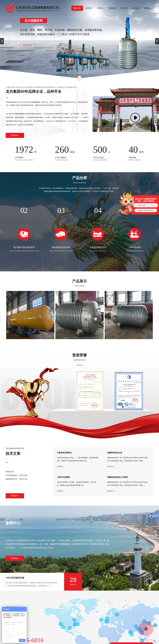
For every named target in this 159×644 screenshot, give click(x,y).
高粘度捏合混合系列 (61, 247)
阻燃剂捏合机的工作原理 (117, 477)
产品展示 (79, 281)
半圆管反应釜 (79, 342)
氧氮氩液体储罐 (30, 342)
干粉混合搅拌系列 (98, 247)
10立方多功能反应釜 (15, 578)
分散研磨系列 (135, 247)
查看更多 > (15, 135)
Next (157, 41)
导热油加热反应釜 (129, 342)
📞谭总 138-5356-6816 (146, 210)
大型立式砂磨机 (63, 477)
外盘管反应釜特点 (64, 453)
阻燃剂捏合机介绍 (115, 453)
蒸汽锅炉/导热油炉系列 (24, 247)
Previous (2, 41)
